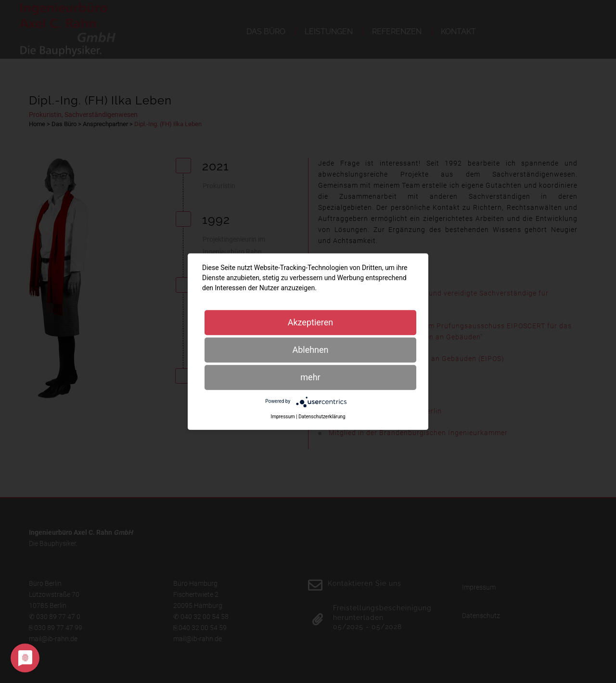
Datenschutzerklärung (322, 417)
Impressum (282, 417)
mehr (310, 377)
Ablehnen (310, 350)
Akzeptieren (311, 322)
